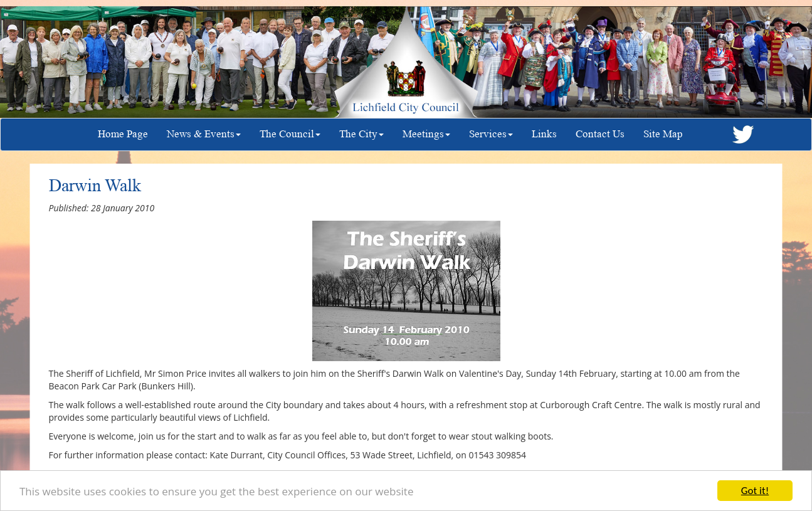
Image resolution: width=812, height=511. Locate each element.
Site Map (663, 134)
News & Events (204, 134)
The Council (290, 134)
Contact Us (600, 134)
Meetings (426, 134)
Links (544, 134)
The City (361, 134)
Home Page (123, 134)
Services (491, 134)
